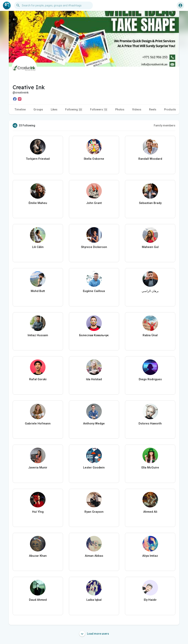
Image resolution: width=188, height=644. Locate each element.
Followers (99, 110)
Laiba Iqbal (94, 600)
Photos (120, 109)
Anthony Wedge (94, 423)
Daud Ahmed (38, 600)
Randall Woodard (150, 159)
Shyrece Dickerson (94, 247)
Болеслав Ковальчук (94, 335)
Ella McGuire (150, 468)
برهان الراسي (150, 291)
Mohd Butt (38, 291)
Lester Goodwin (94, 468)
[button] (54, 5)
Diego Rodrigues (150, 379)
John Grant (94, 203)
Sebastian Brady (150, 203)
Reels (153, 109)
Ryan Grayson (94, 512)
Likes (54, 109)
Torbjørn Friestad (38, 159)
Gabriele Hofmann (38, 423)
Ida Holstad (94, 379)
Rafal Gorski (38, 379)
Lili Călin (38, 247)
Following (74, 110)
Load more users (94, 634)
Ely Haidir (150, 600)
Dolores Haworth (150, 423)
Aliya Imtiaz (150, 556)
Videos (137, 109)
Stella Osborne (94, 159)
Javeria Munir (38, 468)
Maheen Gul (150, 247)
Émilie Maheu (38, 203)
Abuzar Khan (38, 556)
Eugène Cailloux (94, 291)
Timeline (20, 109)
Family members (165, 125)
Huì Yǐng (38, 512)
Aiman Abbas (94, 556)
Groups (38, 109)
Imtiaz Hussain (38, 335)
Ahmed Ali (150, 512)
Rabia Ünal (150, 335)
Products (170, 109)
